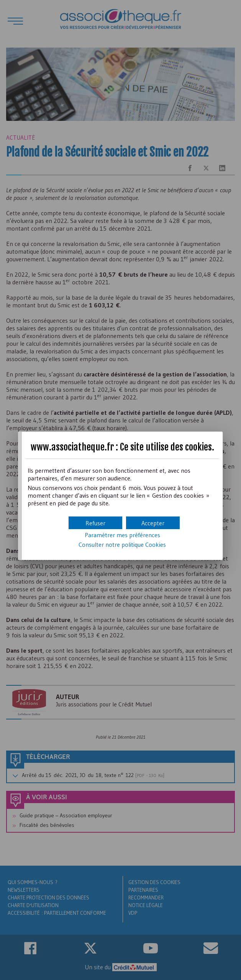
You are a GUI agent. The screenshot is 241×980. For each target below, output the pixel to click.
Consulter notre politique (122, 544)
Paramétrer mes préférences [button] (122, 535)
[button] (153, 523)
